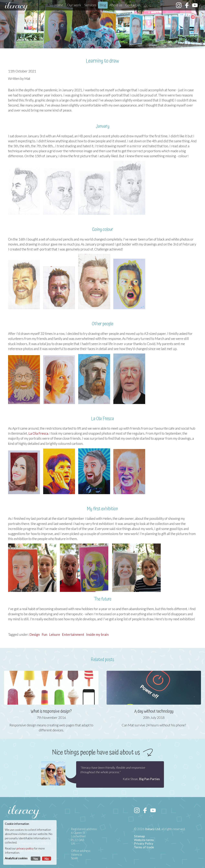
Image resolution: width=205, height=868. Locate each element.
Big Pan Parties (149, 779)
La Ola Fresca (38, 433)
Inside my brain (97, 634)
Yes (36, 859)
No (47, 859)
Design (35, 634)
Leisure (55, 634)
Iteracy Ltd (153, 829)
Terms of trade (144, 847)
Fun (44, 634)
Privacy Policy (144, 843)
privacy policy (25, 848)
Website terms (144, 840)
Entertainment (73, 634)
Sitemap (139, 836)
